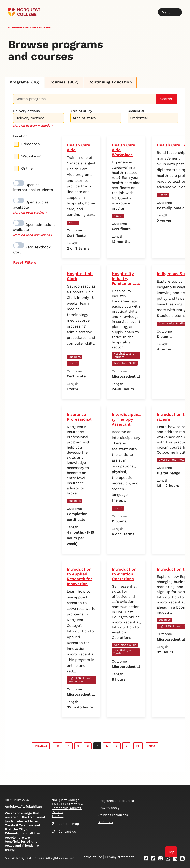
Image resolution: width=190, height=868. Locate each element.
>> (138, 746)
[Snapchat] (184, 859)
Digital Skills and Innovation (80, 680)
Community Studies (172, 324)
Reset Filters (25, 262)
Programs (25, 82)
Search (166, 99)
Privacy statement (120, 857)
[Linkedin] (176, 859)
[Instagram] (162, 859)
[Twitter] (155, 859)
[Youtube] (169, 859)
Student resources (113, 815)
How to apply (109, 808)
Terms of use (92, 857)
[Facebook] (147, 859)
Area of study (81, 111)
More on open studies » (30, 213)
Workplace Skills (125, 363)
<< (58, 746)
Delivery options (26, 111)
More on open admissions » (33, 235)
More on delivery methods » (33, 126)
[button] (170, 12)
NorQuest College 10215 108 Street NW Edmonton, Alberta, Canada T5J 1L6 (67, 808)
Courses (66, 82)
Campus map (65, 824)
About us (106, 822)
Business (74, 357)
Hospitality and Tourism (124, 355)
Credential (136, 111)
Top (171, 852)
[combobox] (39, 118)
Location (20, 136)
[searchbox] (40, 119)
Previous (41, 746)
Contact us (64, 832)
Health (73, 223)
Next (152, 746)
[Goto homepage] (24, 12)
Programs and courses (31, 27)
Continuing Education (113, 82)
